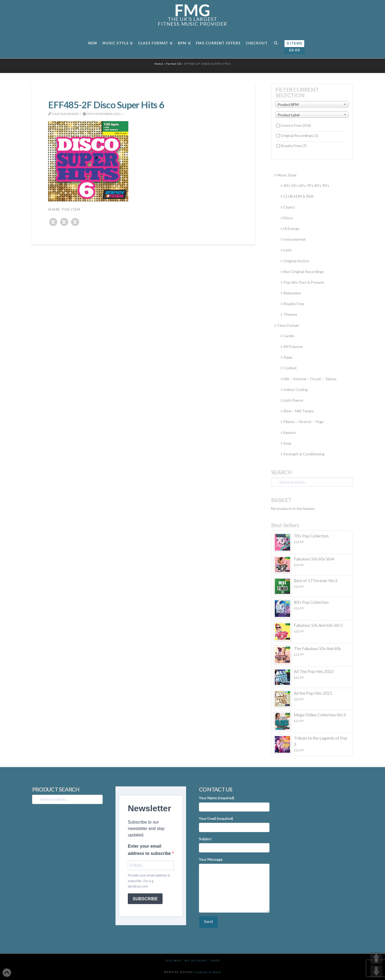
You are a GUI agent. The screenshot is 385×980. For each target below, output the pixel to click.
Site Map (173, 960)
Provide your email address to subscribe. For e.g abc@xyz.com (149, 881)
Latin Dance (292, 400)
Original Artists (295, 261)
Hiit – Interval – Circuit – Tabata (308, 379)
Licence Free (296, 125)
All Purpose (292, 346)
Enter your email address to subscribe (150, 850)
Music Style (285, 175)
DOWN (376, 971)
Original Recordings (299, 135)
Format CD (174, 64)
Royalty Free (293, 146)
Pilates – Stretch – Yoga (302, 422)
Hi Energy (290, 228)
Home (159, 64)
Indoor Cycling (294, 389)
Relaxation (291, 293)
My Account (196, 960)
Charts (288, 207)
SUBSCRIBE (145, 899)
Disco (287, 218)
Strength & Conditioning (303, 454)
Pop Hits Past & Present (302, 282)
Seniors (288, 433)
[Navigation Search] (276, 45)
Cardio (287, 336)
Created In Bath (207, 972)
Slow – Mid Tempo (297, 411)
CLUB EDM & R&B (297, 196)
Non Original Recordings (302, 272)
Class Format (286, 325)
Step (286, 443)
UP (376, 958)
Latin (286, 250)
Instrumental (293, 239)
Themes (289, 314)
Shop (215, 960)
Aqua (286, 357)
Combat (289, 368)
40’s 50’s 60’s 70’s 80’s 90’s (305, 185)
